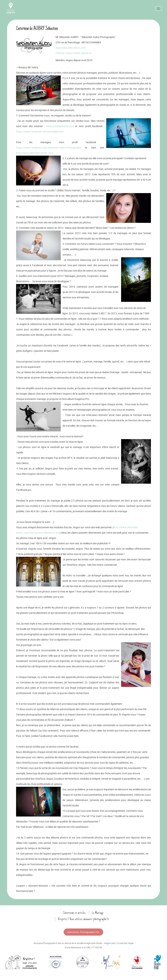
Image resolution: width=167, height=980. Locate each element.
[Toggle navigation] (158, 9)
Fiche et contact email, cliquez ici (73, 53)
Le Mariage (98, 913)
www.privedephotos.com (60, 126)
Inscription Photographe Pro (83, 932)
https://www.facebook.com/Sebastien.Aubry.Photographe (49, 148)
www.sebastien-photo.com (71, 48)
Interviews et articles (74, 913)
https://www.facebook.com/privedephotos (40, 131)
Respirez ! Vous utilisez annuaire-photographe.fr (84, 919)
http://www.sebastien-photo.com (35, 153)
